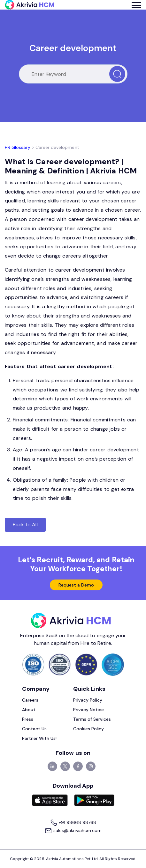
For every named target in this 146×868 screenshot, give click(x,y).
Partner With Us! (39, 738)
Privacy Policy (88, 700)
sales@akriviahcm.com (73, 831)
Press (28, 719)
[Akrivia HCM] (30, 5)
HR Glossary (18, 147)
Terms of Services (92, 719)
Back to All (25, 525)
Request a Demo (76, 585)
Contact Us (35, 729)
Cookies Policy (89, 729)
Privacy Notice (89, 710)
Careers (30, 700)
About (29, 710)
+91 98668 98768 (73, 823)
